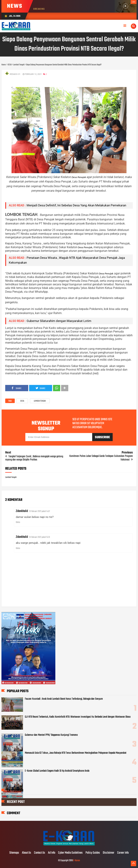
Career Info (123, 853)
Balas (18, 522)
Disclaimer (109, 853)
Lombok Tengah (40, 401)
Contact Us (40, 853)
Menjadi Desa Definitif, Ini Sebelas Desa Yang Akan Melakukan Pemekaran (76, 205)
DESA (22, 401)
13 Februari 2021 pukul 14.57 (39, 511)
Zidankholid (22, 511)
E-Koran (77, 861)
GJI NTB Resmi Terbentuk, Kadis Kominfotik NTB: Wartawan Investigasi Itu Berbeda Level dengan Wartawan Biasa (78, 717)
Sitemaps (14, 853)
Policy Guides (93, 853)
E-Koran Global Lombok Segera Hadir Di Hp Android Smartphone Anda (57, 771)
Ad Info (52, 853)
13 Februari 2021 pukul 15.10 (39, 537)
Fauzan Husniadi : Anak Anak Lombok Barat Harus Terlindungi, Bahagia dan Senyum (64, 699)
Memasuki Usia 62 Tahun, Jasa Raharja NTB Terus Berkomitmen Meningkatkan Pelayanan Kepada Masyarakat (76, 753)
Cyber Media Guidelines (70, 853)
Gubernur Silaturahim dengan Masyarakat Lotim (59, 321)
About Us (27, 853)
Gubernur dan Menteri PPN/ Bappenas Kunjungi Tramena (51, 735)
